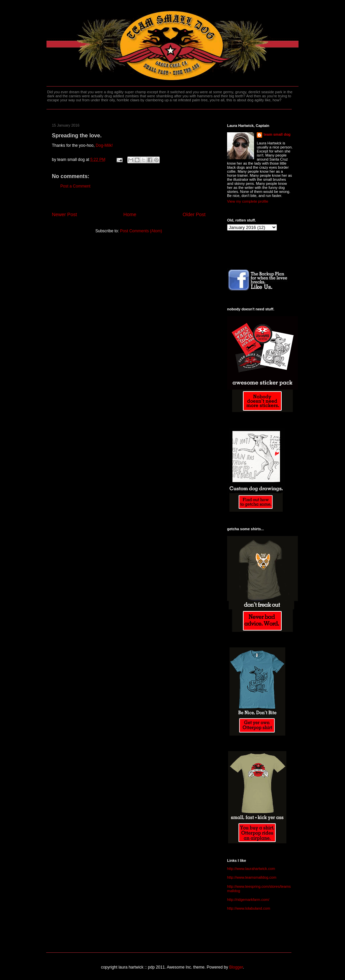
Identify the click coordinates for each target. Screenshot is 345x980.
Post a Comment (75, 186)
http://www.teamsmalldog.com (252, 877)
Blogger (236, 967)
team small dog (277, 134)
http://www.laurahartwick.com (251, 869)
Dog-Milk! (104, 145)
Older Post (194, 214)
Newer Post (64, 214)
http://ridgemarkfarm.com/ (248, 900)
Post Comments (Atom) (141, 231)
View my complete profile (248, 201)
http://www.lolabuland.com (249, 908)
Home (130, 214)
